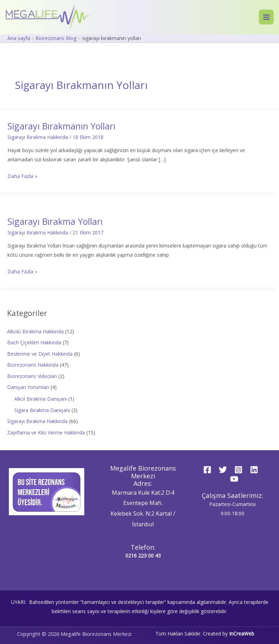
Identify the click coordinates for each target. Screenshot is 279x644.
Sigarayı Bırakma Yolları (55, 221)
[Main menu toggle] (266, 17)
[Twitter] (223, 470)
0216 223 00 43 (143, 556)
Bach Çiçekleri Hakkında (34, 342)
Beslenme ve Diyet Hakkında (40, 354)
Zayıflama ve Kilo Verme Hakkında (46, 432)
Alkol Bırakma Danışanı (41, 399)
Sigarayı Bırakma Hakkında (38, 137)
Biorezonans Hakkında (33, 365)
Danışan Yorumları (28, 387)
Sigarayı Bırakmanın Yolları (61, 126)
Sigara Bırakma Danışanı (42, 410)
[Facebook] (207, 470)
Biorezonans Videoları (32, 376)
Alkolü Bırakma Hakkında (35, 331)
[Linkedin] (254, 470)
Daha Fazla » (22, 176)
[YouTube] (234, 479)
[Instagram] (238, 470)
